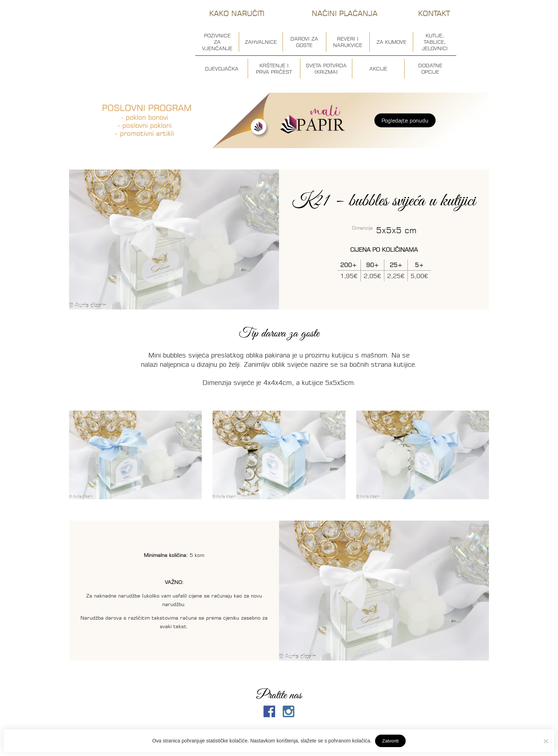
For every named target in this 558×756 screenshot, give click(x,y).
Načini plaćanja (345, 13)
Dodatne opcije (430, 69)
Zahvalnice (261, 42)
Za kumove (391, 42)
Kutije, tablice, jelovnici (435, 42)
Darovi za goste (304, 42)
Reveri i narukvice (348, 42)
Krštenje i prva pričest (274, 69)
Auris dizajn (126, 38)
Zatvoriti (390, 741)
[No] (546, 741)
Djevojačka (222, 69)
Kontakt (434, 13)
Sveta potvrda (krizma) (326, 69)
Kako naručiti (237, 13)
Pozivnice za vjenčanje (217, 42)
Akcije (378, 69)
